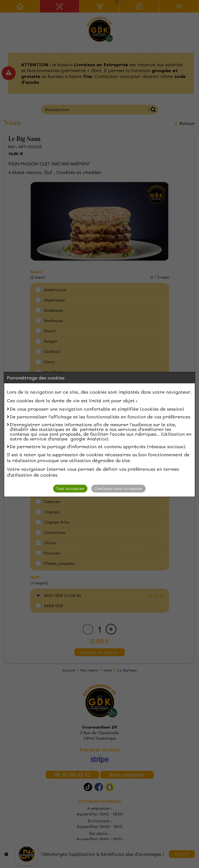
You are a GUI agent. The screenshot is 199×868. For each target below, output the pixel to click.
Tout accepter (70, 488)
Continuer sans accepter (118, 488)
